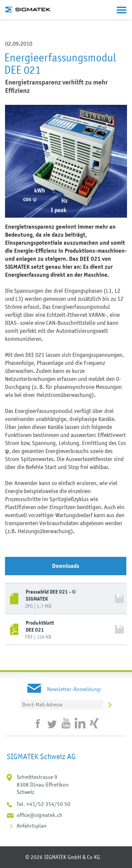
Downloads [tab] (66, 566)
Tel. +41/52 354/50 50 (43, 804)
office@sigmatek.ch (39, 815)
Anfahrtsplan (32, 826)
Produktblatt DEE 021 (40, 626)
